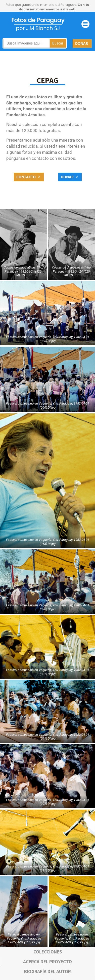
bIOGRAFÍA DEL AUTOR (47, 971)
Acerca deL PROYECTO (47, 962)
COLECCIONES (48, 952)
